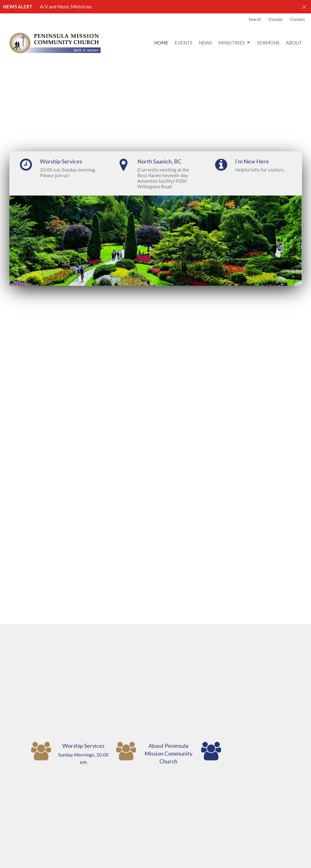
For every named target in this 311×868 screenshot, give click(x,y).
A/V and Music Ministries (66, 7)
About (294, 43)
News (205, 43)
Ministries (235, 43)
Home (161, 43)
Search (255, 19)
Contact (297, 19)
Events (184, 43)
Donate (276, 19)
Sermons (268, 43)
